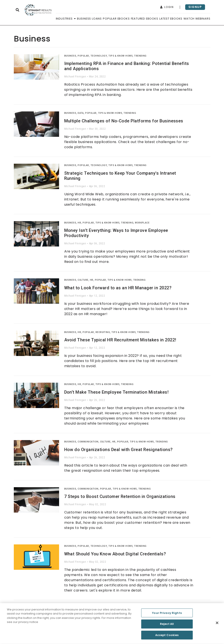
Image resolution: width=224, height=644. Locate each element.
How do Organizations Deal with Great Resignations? (118, 450)
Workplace (142, 223)
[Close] (217, 624)
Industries (66, 19)
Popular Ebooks (116, 19)
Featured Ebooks (145, 19)
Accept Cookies (167, 637)
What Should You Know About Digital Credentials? (115, 554)
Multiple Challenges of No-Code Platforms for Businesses (124, 121)
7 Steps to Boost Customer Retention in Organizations (120, 496)
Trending (140, 56)
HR (79, 223)
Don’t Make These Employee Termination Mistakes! (117, 392)
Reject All (167, 626)
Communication (88, 442)
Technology (99, 56)
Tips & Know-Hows (121, 56)
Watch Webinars (197, 19)
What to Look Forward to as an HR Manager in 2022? (118, 288)
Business (70, 56)
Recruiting (103, 332)
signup (195, 7)
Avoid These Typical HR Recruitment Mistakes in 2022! (120, 340)
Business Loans (89, 19)
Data (81, 113)
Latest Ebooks (171, 19)
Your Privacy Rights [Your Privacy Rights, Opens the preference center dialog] (167, 614)
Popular (83, 56)
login (167, 7)
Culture (83, 280)
